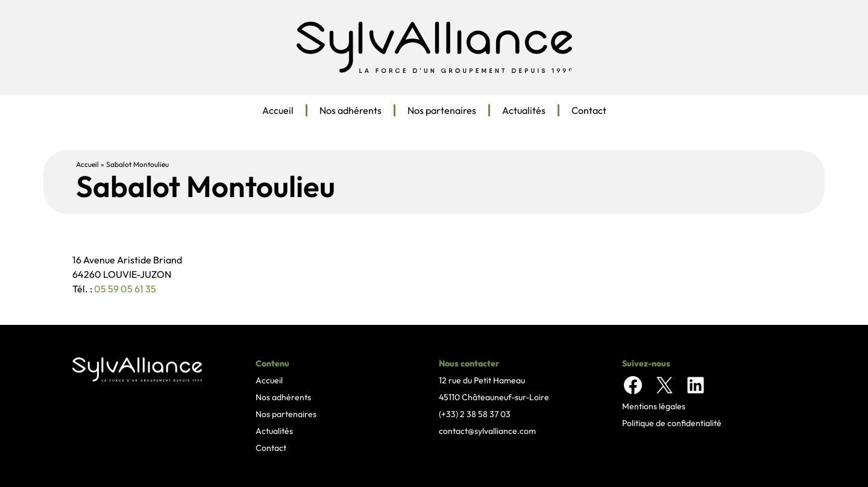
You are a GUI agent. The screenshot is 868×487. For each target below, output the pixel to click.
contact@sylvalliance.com (487, 431)
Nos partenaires (442, 110)
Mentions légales (654, 406)
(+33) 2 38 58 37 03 (475, 414)
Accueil (278, 110)
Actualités (524, 110)
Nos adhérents (351, 110)
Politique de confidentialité (672, 423)
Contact (589, 110)
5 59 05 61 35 (128, 289)
